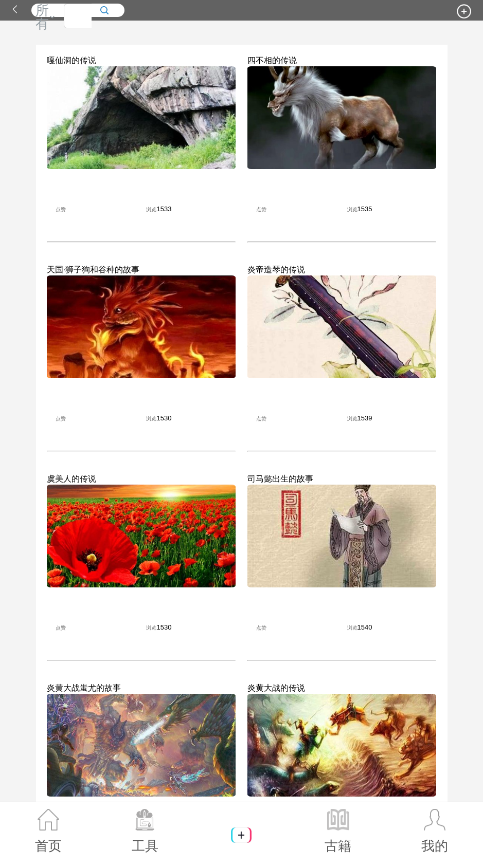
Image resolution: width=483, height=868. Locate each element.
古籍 (338, 831)
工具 (145, 831)
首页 (48, 831)
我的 (435, 831)
